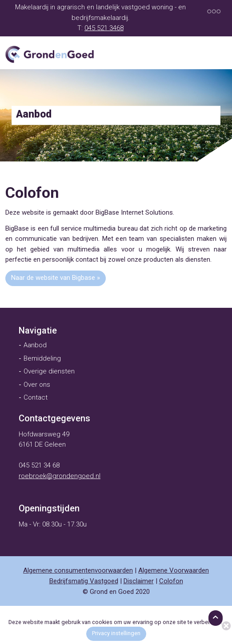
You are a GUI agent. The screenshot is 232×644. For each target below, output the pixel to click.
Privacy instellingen (116, 633)
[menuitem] (38, 330)
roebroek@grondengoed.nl (60, 476)
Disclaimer (139, 581)
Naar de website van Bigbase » (56, 278)
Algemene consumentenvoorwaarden (78, 570)
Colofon (171, 581)
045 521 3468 (104, 28)
